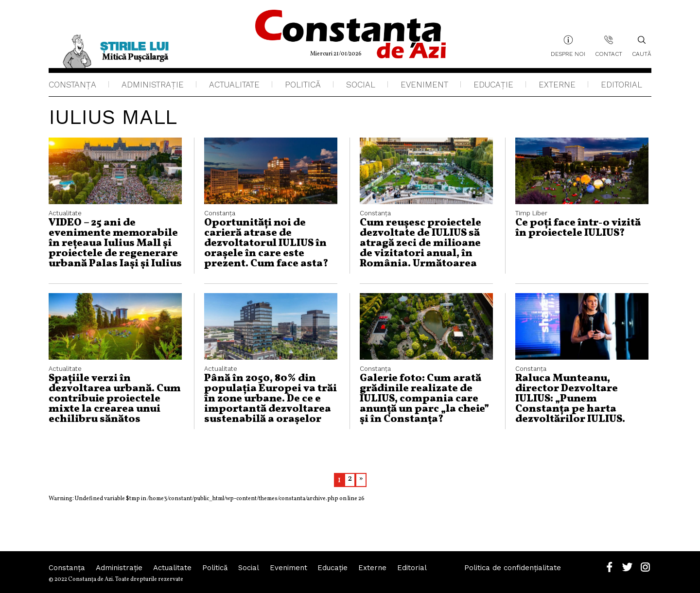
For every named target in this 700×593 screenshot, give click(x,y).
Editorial (621, 85)
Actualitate (234, 85)
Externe (557, 85)
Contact (609, 54)
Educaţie (493, 85)
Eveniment (424, 85)
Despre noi (568, 54)
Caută (642, 46)
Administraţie (153, 85)
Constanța (72, 85)
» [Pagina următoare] (361, 479)
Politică (303, 85)
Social (361, 85)
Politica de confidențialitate (513, 568)
